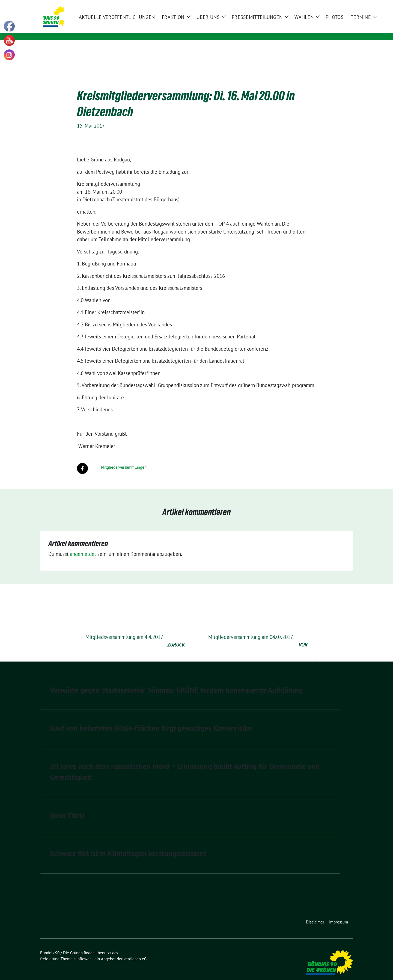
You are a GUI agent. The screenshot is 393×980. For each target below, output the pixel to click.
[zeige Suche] (343, 5)
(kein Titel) (67, 807)
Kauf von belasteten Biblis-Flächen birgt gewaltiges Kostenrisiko (151, 719)
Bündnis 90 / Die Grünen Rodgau (132, 21)
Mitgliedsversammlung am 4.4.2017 (135, 633)
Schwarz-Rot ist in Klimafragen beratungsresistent (128, 845)
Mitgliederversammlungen (124, 459)
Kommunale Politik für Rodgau (124, 29)
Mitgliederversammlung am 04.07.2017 (258, 633)
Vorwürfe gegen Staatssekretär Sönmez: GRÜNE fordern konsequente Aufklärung (176, 681)
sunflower (82, 950)
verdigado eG (135, 950)
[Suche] (335, 5)
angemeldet (83, 545)
